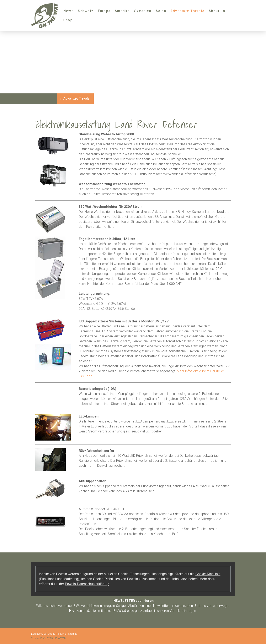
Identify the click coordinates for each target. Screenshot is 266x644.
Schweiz (86, 11)
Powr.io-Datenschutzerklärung (87, 584)
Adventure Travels (187, 11)
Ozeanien (143, 11)
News (69, 11)
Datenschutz (38, 634)
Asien (161, 11)
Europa (104, 11)
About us (217, 11)
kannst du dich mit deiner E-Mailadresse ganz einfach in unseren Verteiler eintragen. (133, 611)
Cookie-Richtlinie (208, 574)
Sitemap (73, 634)
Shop (68, 20)
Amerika (122, 11)
